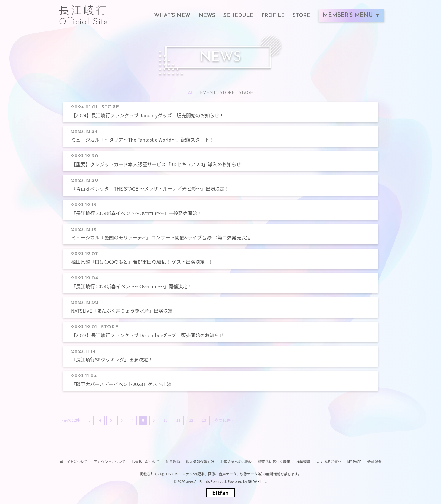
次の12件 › (224, 420)
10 (165, 420)
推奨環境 (303, 461)
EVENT (208, 93)
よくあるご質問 (329, 461)
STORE (227, 93)
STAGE (246, 93)
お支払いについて (146, 461)
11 (178, 420)
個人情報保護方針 (200, 461)
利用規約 (173, 461)
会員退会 (375, 461)
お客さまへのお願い (236, 461)
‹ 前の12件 (71, 420)
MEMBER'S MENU (349, 16)
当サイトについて (73, 461)
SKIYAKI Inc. (258, 481)
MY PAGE (354, 461)
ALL (192, 93)
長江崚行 (84, 12)
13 (204, 420)
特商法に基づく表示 (274, 461)
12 (191, 420)
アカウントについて (110, 461)
